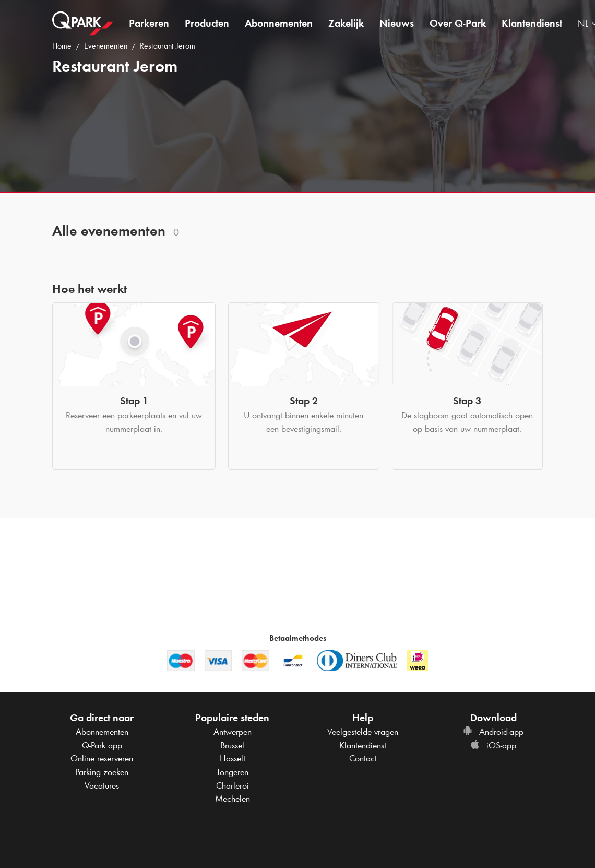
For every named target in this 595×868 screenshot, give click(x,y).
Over (458, 23)
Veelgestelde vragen (363, 732)
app (102, 745)
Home (62, 46)
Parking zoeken (102, 772)
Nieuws (397, 23)
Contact (363, 758)
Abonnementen (279, 23)
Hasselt (233, 758)
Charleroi (233, 785)
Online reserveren (102, 758)
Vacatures (102, 785)
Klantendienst (532, 23)
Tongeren (233, 772)
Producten (207, 23)
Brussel (232, 745)
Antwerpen (233, 732)
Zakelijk (346, 23)
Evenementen (106, 46)
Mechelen (233, 799)
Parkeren (149, 23)
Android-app (493, 732)
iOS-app (493, 745)
